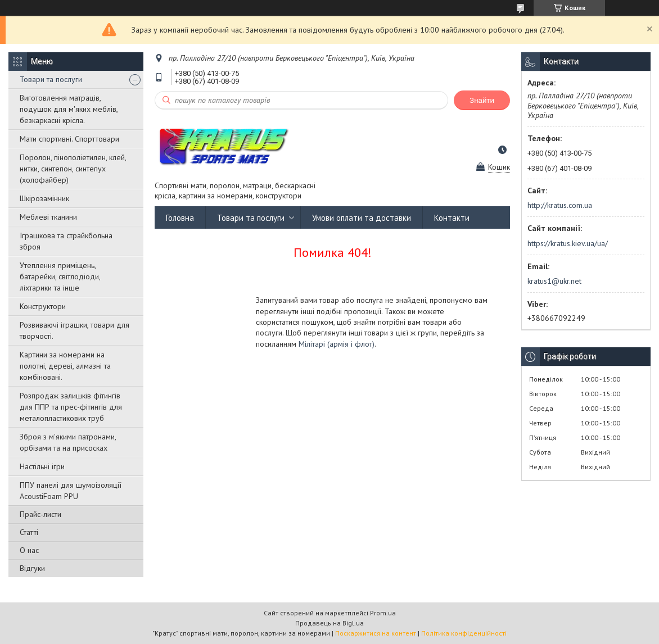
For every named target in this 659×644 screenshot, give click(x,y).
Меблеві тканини (48, 217)
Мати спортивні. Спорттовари (69, 139)
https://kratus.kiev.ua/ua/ (568, 243)
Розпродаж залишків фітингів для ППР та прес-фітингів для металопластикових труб (71, 407)
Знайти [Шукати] (482, 100)
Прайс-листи (40, 514)
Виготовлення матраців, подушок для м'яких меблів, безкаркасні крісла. (69, 109)
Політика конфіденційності (464, 633)
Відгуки (32, 568)
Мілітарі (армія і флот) (337, 344)
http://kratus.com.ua (560, 205)
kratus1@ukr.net (554, 281)
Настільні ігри (42, 466)
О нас (29, 550)
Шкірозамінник (44, 198)
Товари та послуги (51, 79)
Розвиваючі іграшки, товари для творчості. (75, 330)
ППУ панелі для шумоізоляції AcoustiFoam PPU (71, 491)
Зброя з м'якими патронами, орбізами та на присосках (68, 442)
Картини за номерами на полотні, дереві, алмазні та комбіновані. (65, 366)
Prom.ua (383, 613)
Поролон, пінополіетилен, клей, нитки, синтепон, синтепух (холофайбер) (73, 169)
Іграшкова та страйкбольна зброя (66, 241)
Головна (180, 218)
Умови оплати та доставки (362, 218)
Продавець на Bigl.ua (329, 623)
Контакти (452, 218)
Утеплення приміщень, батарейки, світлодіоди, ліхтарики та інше (60, 276)
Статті (29, 532)
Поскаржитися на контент (376, 633)
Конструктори (43, 306)
